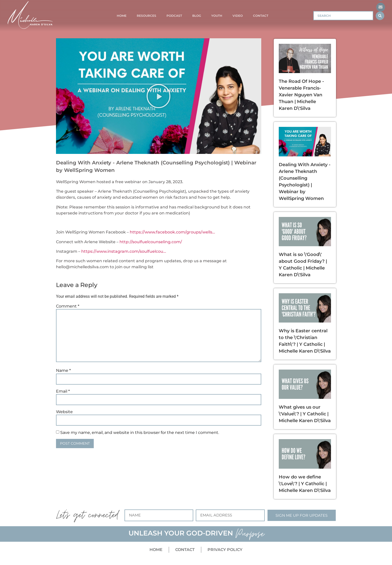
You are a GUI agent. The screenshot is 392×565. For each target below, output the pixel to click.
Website (64, 412)
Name (63, 371)
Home (122, 16)
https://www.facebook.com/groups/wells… (172, 232)
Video (238, 16)
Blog (197, 16)
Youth (217, 16)
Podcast (174, 16)
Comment (68, 306)
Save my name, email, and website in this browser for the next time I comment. (140, 433)
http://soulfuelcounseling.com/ (151, 242)
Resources (146, 16)
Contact (261, 16)
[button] (158, 96)
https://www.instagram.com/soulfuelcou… (124, 251)
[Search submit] (380, 16)
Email (63, 391)
